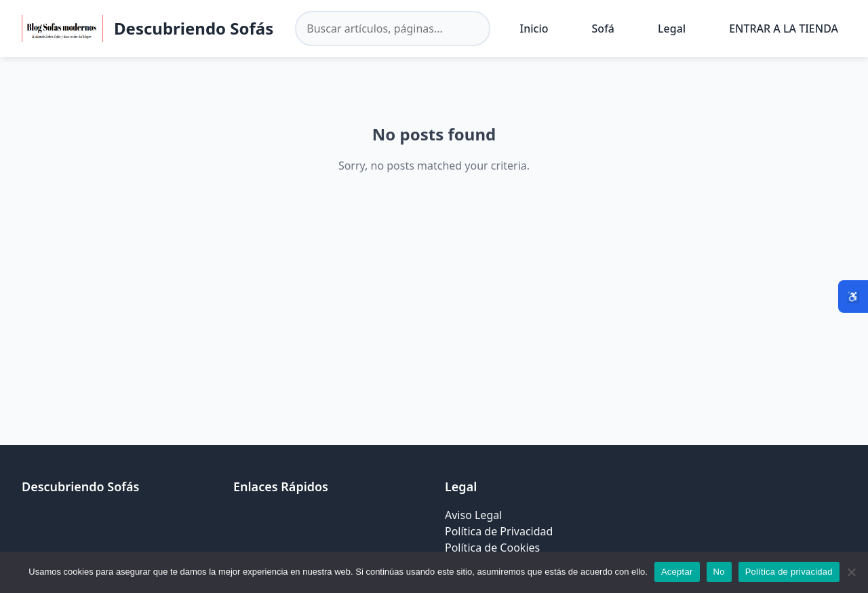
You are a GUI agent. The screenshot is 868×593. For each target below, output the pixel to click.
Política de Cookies (492, 548)
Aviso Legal (473, 515)
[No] (851, 572)
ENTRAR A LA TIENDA (784, 28)
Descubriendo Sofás (194, 28)
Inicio (534, 28)
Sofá (603, 28)
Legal (672, 28)
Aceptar (677, 572)
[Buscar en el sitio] (392, 28)
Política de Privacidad (499, 531)
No (719, 572)
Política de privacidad (789, 572)
